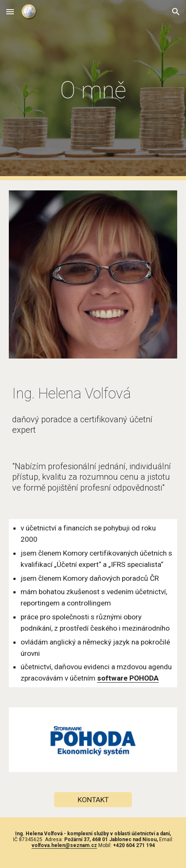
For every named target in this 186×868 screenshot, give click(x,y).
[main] (93, 90)
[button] (10, 12)
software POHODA (128, 678)
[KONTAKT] (93, 799)
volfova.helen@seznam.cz (64, 845)
